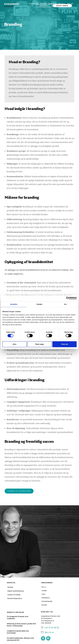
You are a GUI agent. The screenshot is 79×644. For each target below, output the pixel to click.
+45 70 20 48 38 (52, 628)
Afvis (14, 344)
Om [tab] (65, 304)
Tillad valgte (39, 344)
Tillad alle (64, 344)
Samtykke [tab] (14, 304)
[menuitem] (34, 4)
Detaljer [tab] (39, 304)
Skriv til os (49, 632)
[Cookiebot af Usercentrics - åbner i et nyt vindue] (68, 298)
